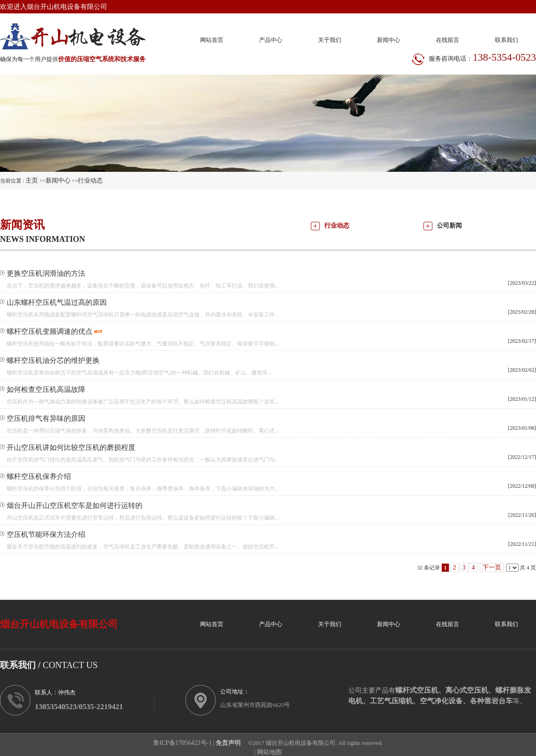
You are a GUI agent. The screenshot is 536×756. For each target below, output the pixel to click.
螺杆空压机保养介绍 (39, 476)
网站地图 (269, 752)
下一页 (492, 567)
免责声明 (228, 743)
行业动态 (90, 181)
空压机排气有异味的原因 (46, 418)
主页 (32, 181)
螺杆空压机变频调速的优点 (50, 331)
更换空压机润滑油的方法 (46, 273)
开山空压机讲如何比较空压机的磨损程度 (71, 447)
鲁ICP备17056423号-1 (182, 743)
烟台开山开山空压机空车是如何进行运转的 (75, 505)
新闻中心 (58, 181)
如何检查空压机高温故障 (46, 389)
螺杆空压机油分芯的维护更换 (53, 360)
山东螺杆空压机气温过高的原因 (57, 302)
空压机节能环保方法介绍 (46, 534)
